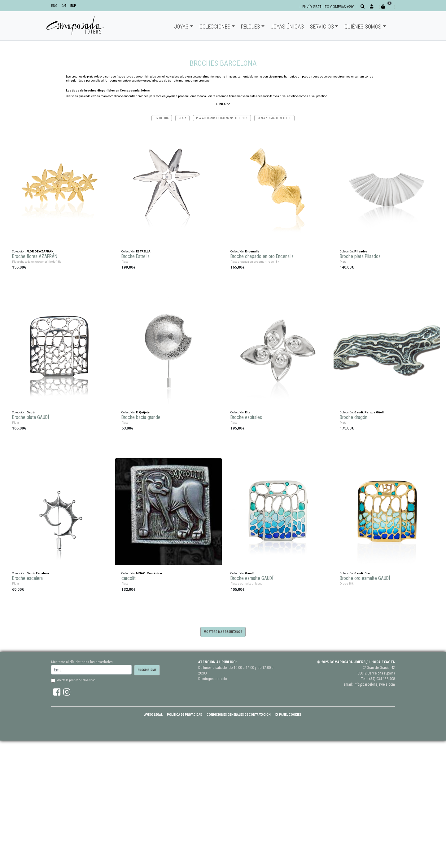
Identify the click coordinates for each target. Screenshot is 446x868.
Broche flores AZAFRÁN (35, 255)
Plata (182, 118)
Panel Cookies (288, 715)
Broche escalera (27, 577)
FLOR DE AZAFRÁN (40, 250)
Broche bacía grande (141, 416)
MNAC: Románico (149, 572)
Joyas (181, 27)
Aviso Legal (153, 715)
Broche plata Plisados (360, 255)
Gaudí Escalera (38, 572)
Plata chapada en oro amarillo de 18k (222, 118)
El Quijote (143, 411)
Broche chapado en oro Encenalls (262, 255)
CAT (64, 6)
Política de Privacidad (185, 715)
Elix (247, 411)
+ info (223, 104)
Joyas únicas (287, 27)
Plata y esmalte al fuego (274, 118)
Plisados (361, 250)
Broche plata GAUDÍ (31, 416)
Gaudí (31, 411)
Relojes (250, 27)
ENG (54, 6)
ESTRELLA (143, 250)
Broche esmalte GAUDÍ (252, 577)
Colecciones (215, 27)
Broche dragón (354, 416)
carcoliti (129, 577)
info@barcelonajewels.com (374, 684)
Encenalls (252, 250)
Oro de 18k (162, 118)
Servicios (322, 27)
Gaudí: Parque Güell (369, 411)
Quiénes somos (363, 27)
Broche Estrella (136, 255)
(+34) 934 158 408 (381, 679)
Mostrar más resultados (223, 632)
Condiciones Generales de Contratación (239, 715)
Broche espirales (246, 416)
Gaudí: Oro (362, 572)
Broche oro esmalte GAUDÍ (365, 577)
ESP (73, 6)
